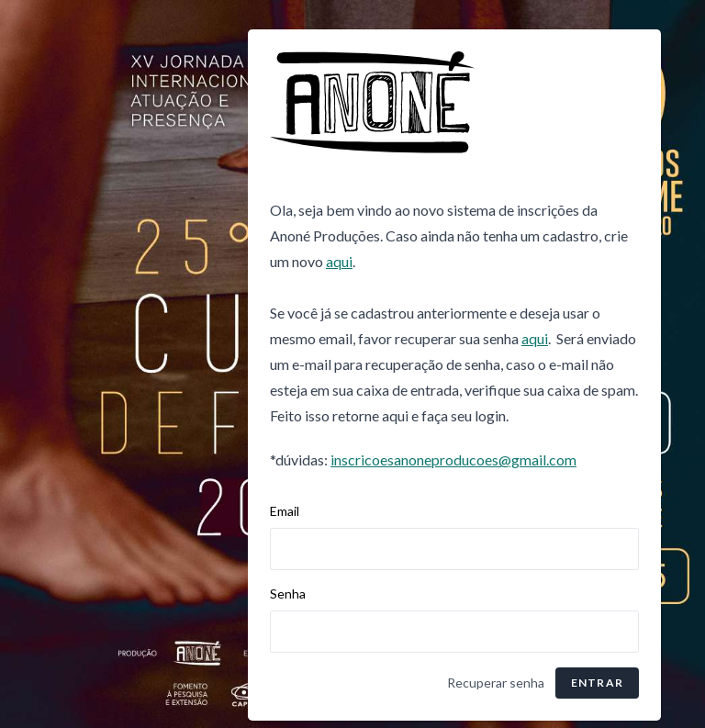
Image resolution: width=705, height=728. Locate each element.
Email (285, 511)
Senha (288, 594)
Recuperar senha (496, 683)
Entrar (597, 683)
